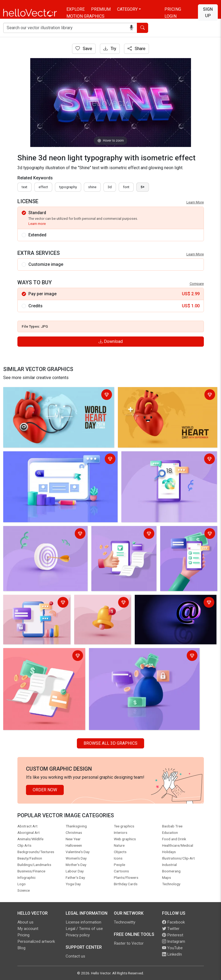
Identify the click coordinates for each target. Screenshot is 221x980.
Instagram (174, 941)
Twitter (171, 929)
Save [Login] (84, 49)
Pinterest (173, 935)
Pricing (173, 9)
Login (171, 16)
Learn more (37, 224)
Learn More (195, 202)
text (25, 187)
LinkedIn (172, 954)
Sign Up (208, 12)
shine (92, 187)
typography (68, 187)
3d (110, 187)
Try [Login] (110, 49)
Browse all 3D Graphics (110, 743)
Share (136, 49)
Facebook (173, 922)
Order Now (45, 790)
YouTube (172, 948)
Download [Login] (111, 341)
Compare (197, 284)
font (126, 187)
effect (43, 187)
